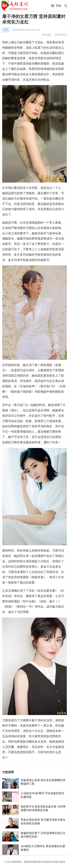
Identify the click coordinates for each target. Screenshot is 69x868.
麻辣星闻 (17, 862)
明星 (6, 30)
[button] (56, 6)
